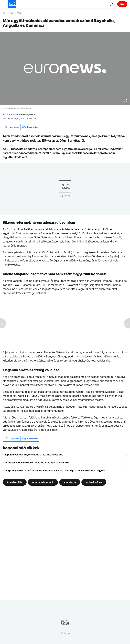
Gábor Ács (12, 115)
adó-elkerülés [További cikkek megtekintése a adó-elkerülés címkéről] (94, 482)
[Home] (4, 13)
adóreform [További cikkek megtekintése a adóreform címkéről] (70, 482)
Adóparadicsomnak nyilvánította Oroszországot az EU (33, 455)
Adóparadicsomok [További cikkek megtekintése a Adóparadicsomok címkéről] (43, 482)
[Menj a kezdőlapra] (12, 4)
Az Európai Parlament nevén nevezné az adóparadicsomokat (36, 462)
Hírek (11, 13)
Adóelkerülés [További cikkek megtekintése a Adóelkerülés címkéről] (15, 482)
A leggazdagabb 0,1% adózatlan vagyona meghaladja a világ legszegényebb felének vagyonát (55, 470)
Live (122, 4)
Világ (20, 13)
